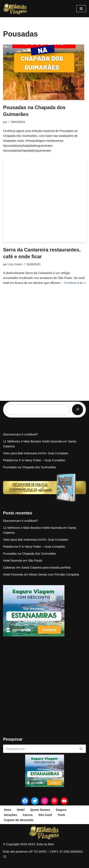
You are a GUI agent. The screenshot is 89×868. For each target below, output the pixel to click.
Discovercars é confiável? (21, 434)
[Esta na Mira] (15, 9)
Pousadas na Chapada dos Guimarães (30, 467)
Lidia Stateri (15, 264)
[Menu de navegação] (81, 9)
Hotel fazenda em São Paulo (23, 560)
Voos (8, 810)
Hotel (21, 810)
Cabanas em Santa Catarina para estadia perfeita (37, 567)
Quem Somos (40, 810)
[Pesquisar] (78, 410)
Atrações (10, 815)
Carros (28, 815)
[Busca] (40, 749)
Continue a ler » (75, 283)
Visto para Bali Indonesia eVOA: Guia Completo (36, 453)
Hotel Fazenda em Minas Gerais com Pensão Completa (41, 574)
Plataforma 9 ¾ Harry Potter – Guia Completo (34, 460)
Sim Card (45, 815)
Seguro (61, 810)
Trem (61, 815)
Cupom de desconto (19, 820)
